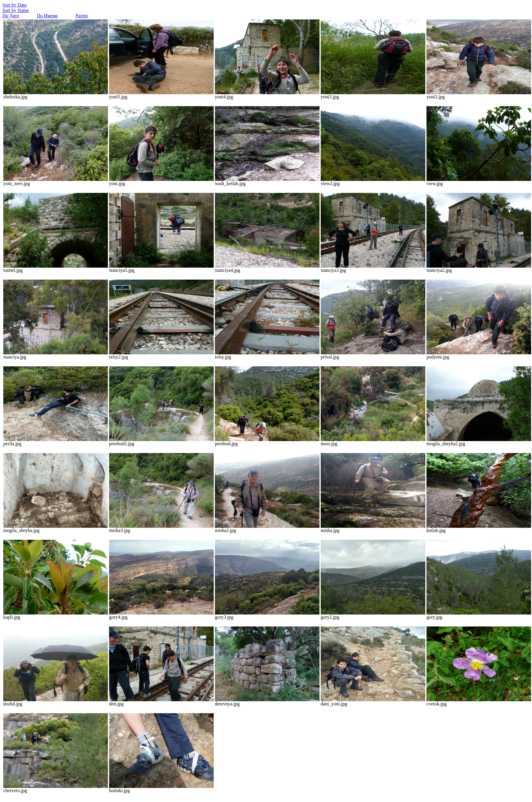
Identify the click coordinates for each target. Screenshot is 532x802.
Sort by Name (16, 10)
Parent (82, 16)
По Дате (11, 16)
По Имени (47, 16)
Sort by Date (14, 5)
